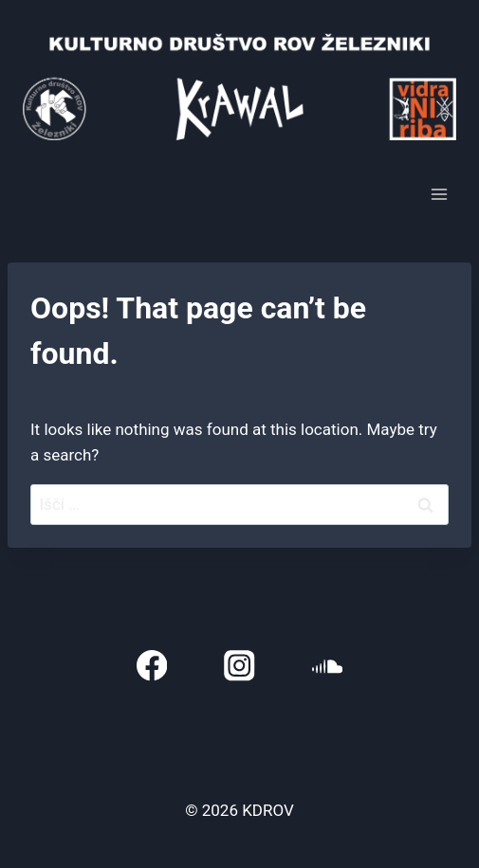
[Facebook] (152, 666)
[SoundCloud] (328, 666)
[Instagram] (239, 666)
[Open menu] (439, 195)
